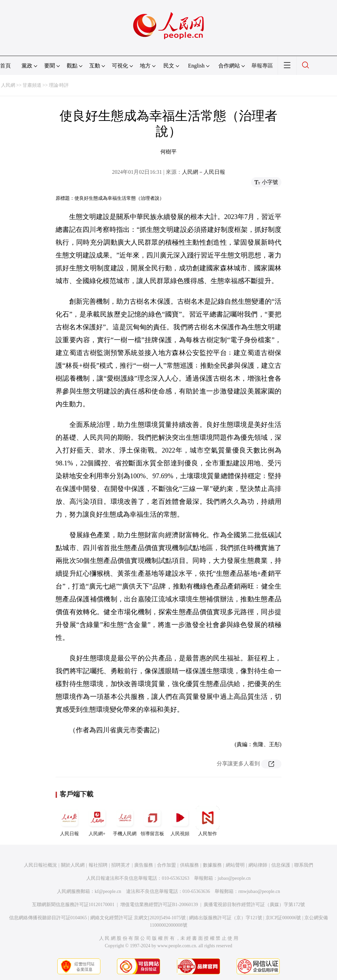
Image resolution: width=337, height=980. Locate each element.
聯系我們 (304, 865)
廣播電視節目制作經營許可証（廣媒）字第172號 (254, 905)
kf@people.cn (108, 891)
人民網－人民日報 (204, 172)
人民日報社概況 (40, 865)
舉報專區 (262, 66)
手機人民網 (125, 821)
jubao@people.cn (234, 878)
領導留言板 (152, 821)
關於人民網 (73, 865)
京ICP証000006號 (283, 918)
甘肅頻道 (32, 85)
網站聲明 (235, 865)
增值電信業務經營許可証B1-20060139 (159, 905)
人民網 (8, 85)
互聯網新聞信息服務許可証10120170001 (73, 905)
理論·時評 (59, 85)
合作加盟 (166, 865)
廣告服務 (144, 865)
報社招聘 (98, 865)
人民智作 (208, 821)
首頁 (5, 66)
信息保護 (281, 865)
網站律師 (258, 865)
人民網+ (97, 821)
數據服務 (212, 865)
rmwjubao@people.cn (259, 891)
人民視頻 (180, 821)
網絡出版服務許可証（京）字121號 (226, 918)
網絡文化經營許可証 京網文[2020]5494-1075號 (138, 918)
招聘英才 (121, 865)
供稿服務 (189, 865)
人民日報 (69, 821)
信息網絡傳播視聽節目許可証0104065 (48, 918)
